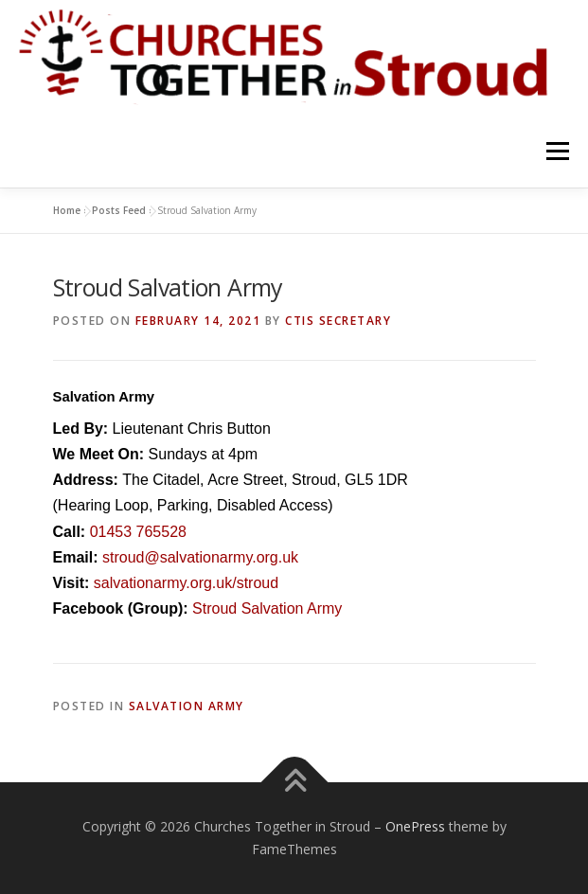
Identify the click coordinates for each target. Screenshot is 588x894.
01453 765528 (138, 532)
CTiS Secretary (338, 321)
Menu (556, 152)
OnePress (415, 826)
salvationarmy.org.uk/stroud (186, 583)
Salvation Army (187, 706)
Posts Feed (119, 210)
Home (67, 210)
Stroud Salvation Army (267, 608)
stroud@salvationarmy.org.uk (200, 557)
